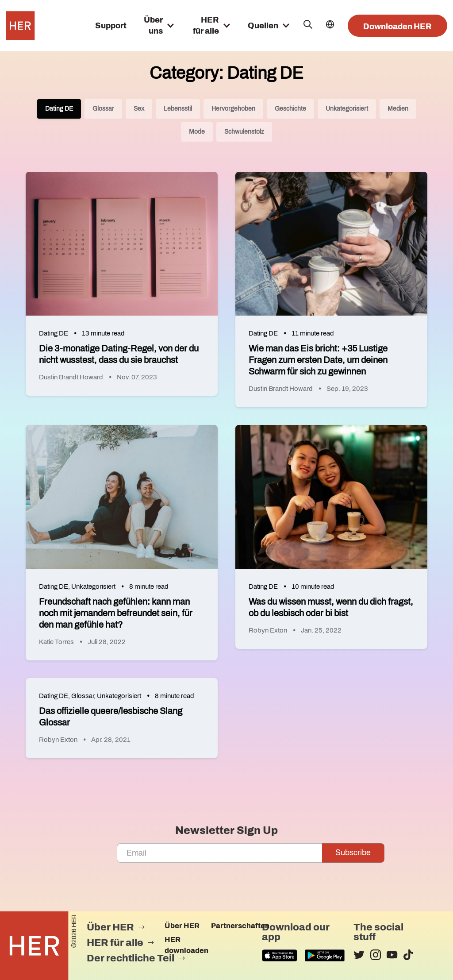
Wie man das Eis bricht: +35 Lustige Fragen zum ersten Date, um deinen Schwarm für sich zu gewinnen (318, 360)
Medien (398, 109)
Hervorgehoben (233, 109)
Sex (139, 109)
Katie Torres (56, 642)
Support (111, 26)
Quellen (263, 26)
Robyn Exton (268, 630)
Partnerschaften (240, 926)
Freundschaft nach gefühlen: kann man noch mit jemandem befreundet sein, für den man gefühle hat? (116, 613)
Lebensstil (178, 109)
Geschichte (290, 109)
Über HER (182, 926)
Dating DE (59, 109)
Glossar (103, 109)
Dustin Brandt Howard (71, 377)
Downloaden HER (397, 27)
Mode (197, 132)
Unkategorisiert (347, 109)
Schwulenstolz (244, 132)
